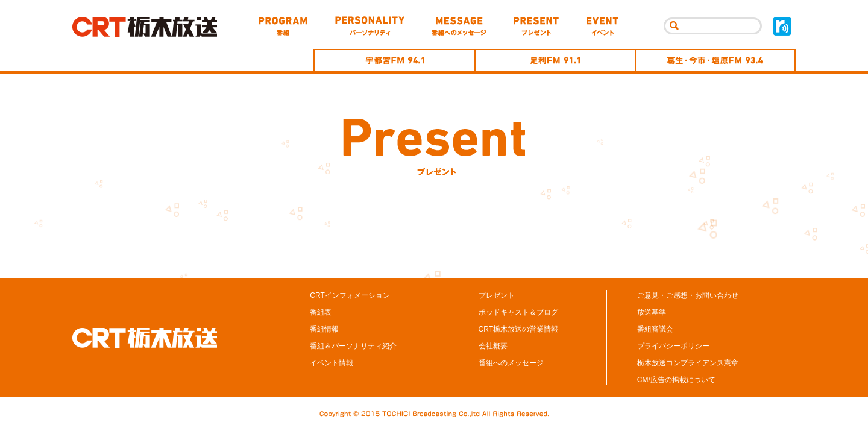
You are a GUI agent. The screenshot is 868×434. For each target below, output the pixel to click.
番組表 (321, 312)
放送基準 (652, 312)
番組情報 (324, 329)
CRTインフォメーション (350, 295)
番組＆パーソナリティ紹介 (353, 346)
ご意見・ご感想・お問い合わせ (688, 295)
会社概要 (493, 346)
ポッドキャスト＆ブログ (518, 312)
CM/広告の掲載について (676, 380)
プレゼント (497, 295)
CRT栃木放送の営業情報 (518, 329)
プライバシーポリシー (673, 346)
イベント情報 (332, 363)
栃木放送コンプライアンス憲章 (688, 363)
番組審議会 (655, 329)
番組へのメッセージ (511, 363)
